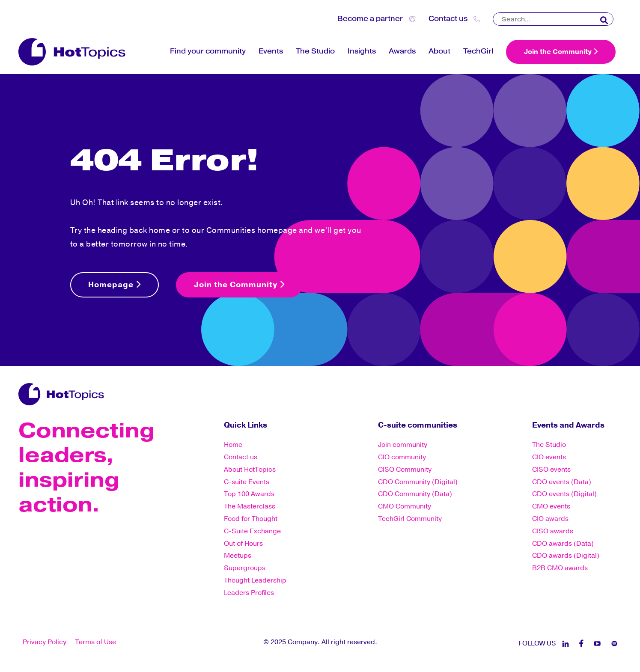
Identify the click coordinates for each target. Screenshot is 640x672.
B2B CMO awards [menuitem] (560, 568)
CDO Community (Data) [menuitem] (415, 494)
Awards (402, 51)
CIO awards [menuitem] (550, 519)
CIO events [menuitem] (549, 457)
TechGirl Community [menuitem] (410, 519)
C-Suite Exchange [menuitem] (252, 531)
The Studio (315, 51)
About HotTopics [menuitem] (250, 470)
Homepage (115, 285)
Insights (362, 51)
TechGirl (478, 51)
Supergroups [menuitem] (245, 568)
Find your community (208, 51)
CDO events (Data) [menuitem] (562, 482)
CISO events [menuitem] (551, 470)
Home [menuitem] (233, 445)
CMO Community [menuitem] (405, 506)
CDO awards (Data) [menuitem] (563, 544)
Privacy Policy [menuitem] (45, 642)
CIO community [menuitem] (402, 457)
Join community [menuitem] (403, 445)
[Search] (553, 19)
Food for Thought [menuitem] (251, 519)
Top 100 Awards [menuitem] (249, 494)
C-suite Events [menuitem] (247, 482)
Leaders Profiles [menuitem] (249, 593)
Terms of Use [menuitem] (95, 642)
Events (271, 51)
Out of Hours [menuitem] (243, 544)
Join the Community (561, 52)
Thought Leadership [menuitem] (255, 580)
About (439, 51)
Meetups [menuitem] (238, 556)
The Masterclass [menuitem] (250, 506)
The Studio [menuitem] (549, 445)
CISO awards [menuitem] (553, 531)
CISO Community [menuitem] (405, 470)
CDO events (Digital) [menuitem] (564, 494)
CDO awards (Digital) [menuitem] (566, 556)
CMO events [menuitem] (551, 506)
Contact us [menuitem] (241, 457)
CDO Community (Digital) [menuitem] (418, 482)
